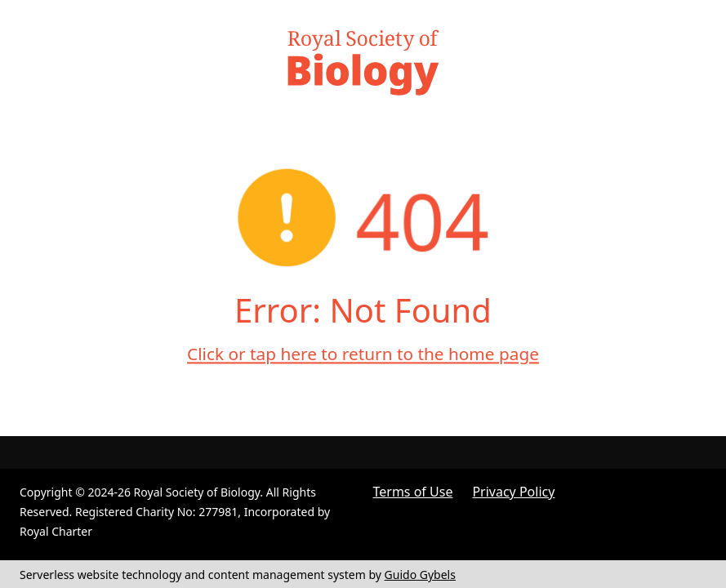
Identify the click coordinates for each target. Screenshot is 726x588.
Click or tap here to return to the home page (363, 354)
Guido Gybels (420, 575)
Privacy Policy (513, 492)
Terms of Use (413, 492)
